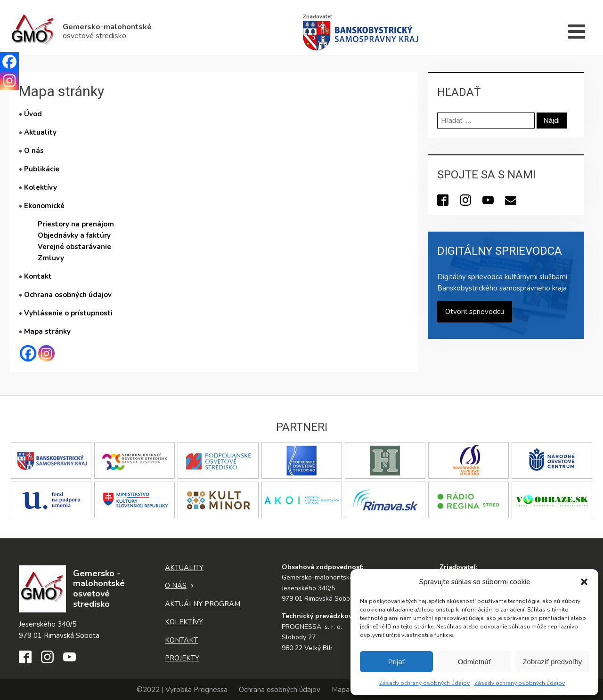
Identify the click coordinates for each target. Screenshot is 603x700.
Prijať (397, 662)
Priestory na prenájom (76, 224)
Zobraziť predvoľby (552, 662)
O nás (34, 151)
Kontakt (38, 276)
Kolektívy (41, 187)
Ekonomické (44, 206)
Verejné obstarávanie (74, 247)
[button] (584, 582)
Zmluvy (51, 258)
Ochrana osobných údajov (68, 295)
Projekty (182, 658)
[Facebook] (28, 353)
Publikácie (42, 169)
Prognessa (211, 690)
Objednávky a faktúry (74, 235)
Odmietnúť (475, 662)
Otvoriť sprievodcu (475, 312)
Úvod (33, 114)
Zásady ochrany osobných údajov (424, 683)
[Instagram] (46, 353)
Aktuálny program (203, 604)
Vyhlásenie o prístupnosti (68, 313)
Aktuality (40, 132)
